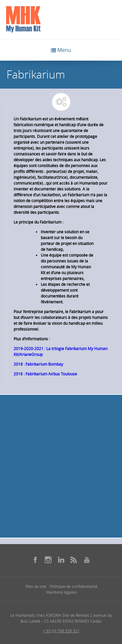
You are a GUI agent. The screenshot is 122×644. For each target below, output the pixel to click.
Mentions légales (62, 592)
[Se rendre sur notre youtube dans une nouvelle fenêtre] (87, 560)
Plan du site (36, 586)
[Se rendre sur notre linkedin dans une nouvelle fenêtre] (61, 560)
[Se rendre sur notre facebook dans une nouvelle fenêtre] (35, 560)
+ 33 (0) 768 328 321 (61, 631)
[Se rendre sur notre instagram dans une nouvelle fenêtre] (48, 560)
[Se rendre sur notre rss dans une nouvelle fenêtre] (74, 560)
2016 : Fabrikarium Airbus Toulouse (45, 374)
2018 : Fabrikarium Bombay (38, 364)
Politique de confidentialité (74, 586)
